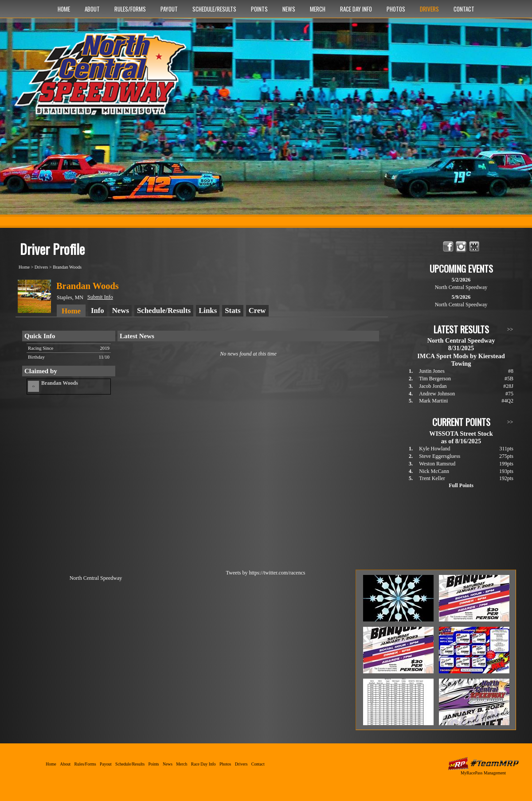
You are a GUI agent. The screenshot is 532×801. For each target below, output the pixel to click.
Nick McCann (434, 471)
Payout (169, 9)
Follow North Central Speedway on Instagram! (461, 247)
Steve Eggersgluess (440, 456)
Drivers (429, 9)
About (92, 9)
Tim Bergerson (435, 379)
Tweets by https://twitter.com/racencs (266, 573)
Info (98, 311)
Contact (464, 9)
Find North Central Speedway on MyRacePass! (474, 247)
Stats (233, 311)
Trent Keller (432, 478)
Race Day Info (356, 9)
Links (208, 311)
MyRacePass (483, 764)
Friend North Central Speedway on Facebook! (448, 247)
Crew (257, 311)
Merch (318, 9)
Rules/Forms (130, 9)
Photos (396, 9)
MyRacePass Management (483, 773)
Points (259, 9)
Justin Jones (432, 371)
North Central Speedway (103, 78)
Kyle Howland (434, 449)
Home (64, 9)
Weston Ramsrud (437, 464)
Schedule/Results (214, 9)
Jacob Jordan (433, 386)
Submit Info (100, 297)
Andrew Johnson (437, 394)
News (289, 9)
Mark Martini (433, 401)
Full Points (461, 485)
